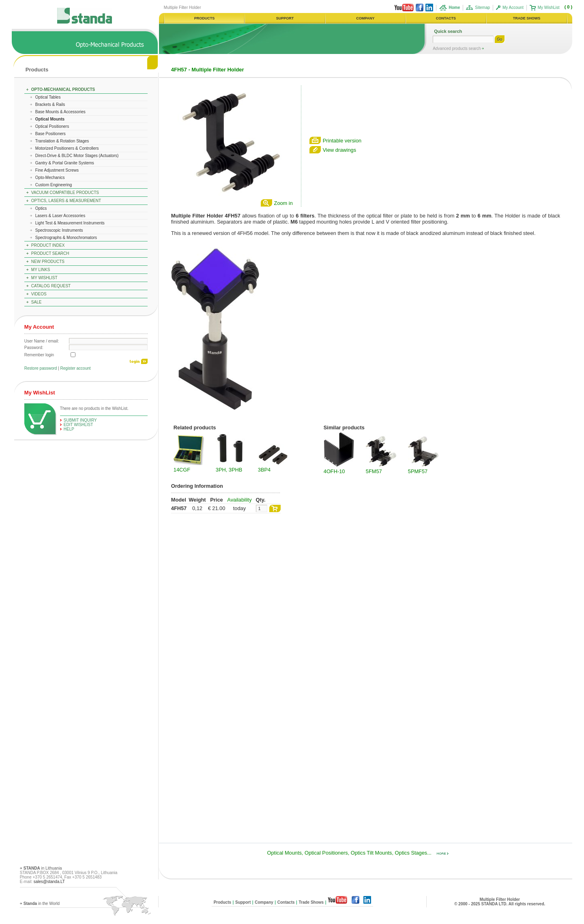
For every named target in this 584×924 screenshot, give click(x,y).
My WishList (549, 8)
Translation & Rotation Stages (62, 141)
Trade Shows (311, 902)
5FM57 (374, 471)
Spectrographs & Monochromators (66, 238)
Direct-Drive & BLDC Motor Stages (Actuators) (77, 156)
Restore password (41, 368)
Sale (36, 302)
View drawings (339, 150)
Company (264, 902)
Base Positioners (50, 134)
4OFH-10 (334, 471)
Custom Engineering (54, 185)
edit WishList (78, 425)
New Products (48, 262)
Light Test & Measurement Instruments (70, 223)
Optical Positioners (52, 126)
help (69, 429)
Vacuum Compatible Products (65, 193)
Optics (41, 208)
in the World (42, 904)
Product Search (50, 253)
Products (37, 70)
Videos (39, 294)
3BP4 (264, 470)
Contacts (286, 902)
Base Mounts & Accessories (60, 112)
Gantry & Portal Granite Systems (65, 163)
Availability (239, 500)
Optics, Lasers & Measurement (66, 201)
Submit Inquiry (80, 420)
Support (243, 902)
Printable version (342, 141)
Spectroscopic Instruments (59, 230)
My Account (513, 8)
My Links (41, 270)
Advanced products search (457, 48)
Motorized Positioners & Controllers (67, 148)
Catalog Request (51, 286)
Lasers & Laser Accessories (60, 216)
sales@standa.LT (49, 882)
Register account (76, 368)
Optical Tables (48, 97)
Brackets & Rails (50, 104)
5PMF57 (418, 471)
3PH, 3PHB (229, 470)
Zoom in (283, 203)
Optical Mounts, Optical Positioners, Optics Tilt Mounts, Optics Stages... (358, 853)
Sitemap (482, 8)
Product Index (48, 245)
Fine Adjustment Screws (57, 170)
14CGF (182, 470)
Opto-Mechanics (50, 178)
